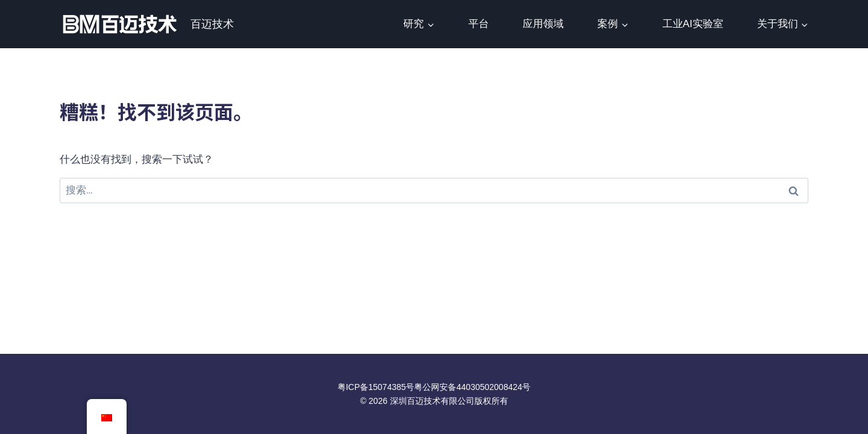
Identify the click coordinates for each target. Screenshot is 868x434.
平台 (479, 24)
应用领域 (543, 24)
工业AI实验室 (693, 24)
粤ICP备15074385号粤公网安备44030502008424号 (434, 387)
